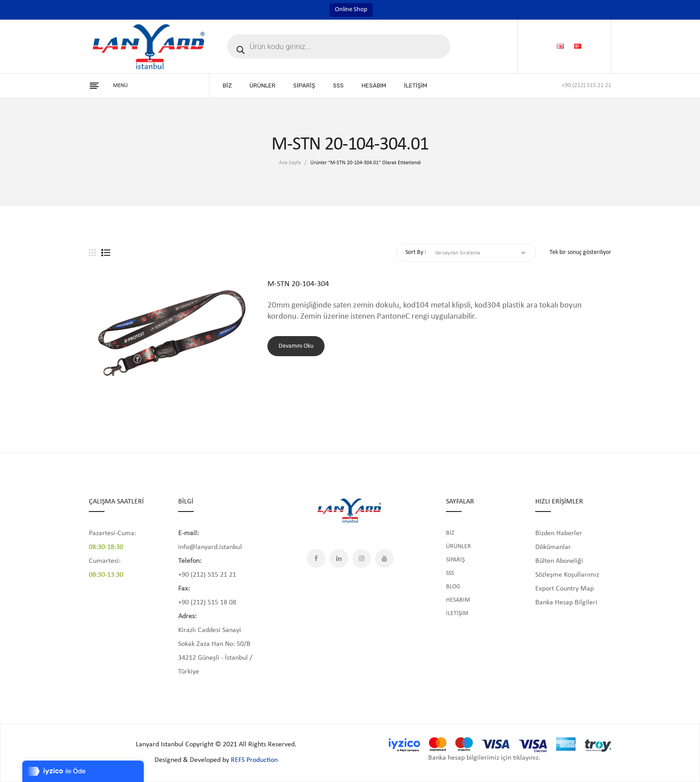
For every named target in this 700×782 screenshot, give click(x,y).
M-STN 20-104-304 (298, 284)
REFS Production (254, 760)
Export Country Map (565, 589)
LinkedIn (339, 558)
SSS (450, 573)
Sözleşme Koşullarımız (567, 575)
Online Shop (351, 10)
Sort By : (416, 252)
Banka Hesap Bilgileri (566, 603)
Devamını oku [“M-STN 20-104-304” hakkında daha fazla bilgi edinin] (296, 346)
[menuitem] (227, 86)
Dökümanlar (553, 547)
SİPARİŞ (455, 560)
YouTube (384, 558)
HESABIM (458, 600)
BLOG (453, 587)
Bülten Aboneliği (559, 561)
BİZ (450, 533)
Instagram (362, 558)
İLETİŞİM (457, 614)
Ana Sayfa (290, 163)
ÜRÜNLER (458, 547)
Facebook (316, 558)
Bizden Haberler (559, 533)
